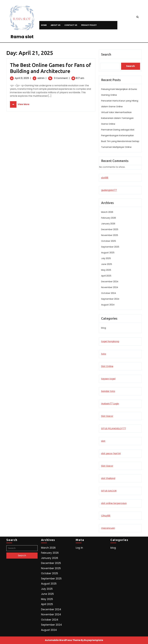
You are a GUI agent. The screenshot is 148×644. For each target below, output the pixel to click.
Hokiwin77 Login (110, 404)
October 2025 (109, 241)
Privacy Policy (89, 25)
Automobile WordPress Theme (63, 640)
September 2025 (110, 247)
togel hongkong (110, 341)
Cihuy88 (106, 516)
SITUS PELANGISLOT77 (114, 429)
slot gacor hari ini (111, 453)
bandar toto (108, 391)
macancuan (108, 528)
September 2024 (110, 299)
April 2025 (106, 276)
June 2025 (107, 264)
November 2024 (110, 287)
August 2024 (108, 305)
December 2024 (110, 281)
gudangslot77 (109, 190)
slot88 (105, 178)
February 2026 (109, 218)
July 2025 (106, 258)
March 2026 (107, 212)
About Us (56, 25)
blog (104, 328)
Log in (79, 548)
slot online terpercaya (114, 503)
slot (103, 441)
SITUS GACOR (109, 491)
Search (106, 54)
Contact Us (71, 25)
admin (41, 78)
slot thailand (108, 478)
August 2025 (108, 253)
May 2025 (106, 270)
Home (44, 25)
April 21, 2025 (22, 78)
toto (104, 354)
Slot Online (107, 366)
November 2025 (110, 235)
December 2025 (110, 229)
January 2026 (108, 224)
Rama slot (22, 37)
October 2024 (109, 293)
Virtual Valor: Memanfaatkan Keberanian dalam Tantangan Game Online (117, 118)
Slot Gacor (107, 416)
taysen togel (108, 379)
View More (20, 104)
